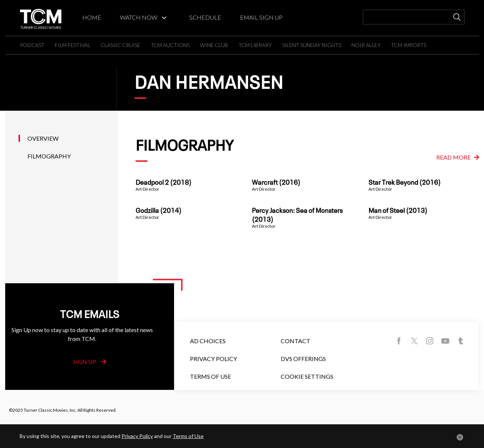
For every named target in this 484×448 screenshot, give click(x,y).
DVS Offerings (303, 359)
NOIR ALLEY (366, 45)
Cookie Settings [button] (307, 376)
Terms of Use (211, 376)
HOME (92, 17)
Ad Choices (208, 341)
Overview (43, 138)
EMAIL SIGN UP (261, 17)
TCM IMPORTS (409, 45)
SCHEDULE (205, 17)
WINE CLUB (214, 45)
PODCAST (32, 45)
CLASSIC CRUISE (121, 45)
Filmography (49, 156)
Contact (296, 341)
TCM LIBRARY (255, 45)
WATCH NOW (139, 17)
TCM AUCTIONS (170, 45)
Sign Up (90, 362)
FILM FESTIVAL (73, 45)
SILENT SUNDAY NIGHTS (312, 45)
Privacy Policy (213, 359)
